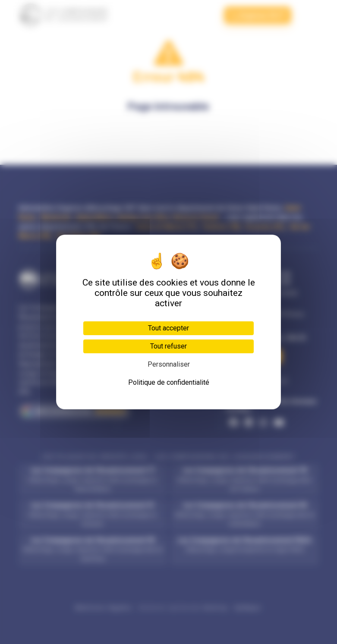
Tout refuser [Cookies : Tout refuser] (168, 346)
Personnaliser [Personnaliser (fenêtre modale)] (169, 364)
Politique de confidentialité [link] (169, 382)
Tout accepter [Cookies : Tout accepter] (168, 328)
